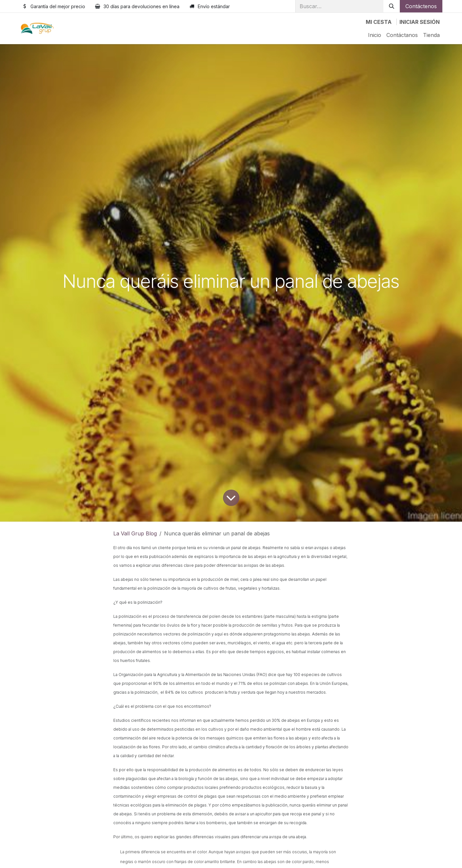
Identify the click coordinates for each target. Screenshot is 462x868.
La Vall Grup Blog (135, 533)
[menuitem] (375, 35)
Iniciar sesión (420, 22)
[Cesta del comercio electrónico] (379, 22)
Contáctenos (421, 6)
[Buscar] (392, 6)
